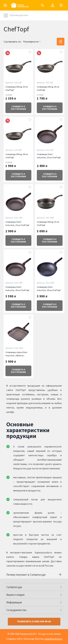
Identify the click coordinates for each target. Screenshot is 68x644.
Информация (14, 602)
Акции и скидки (15, 595)
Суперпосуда (14, 587)
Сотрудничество (16, 610)
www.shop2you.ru (53, 639)
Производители (19, 15)
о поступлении (18, 108)
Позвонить (34, 621)
